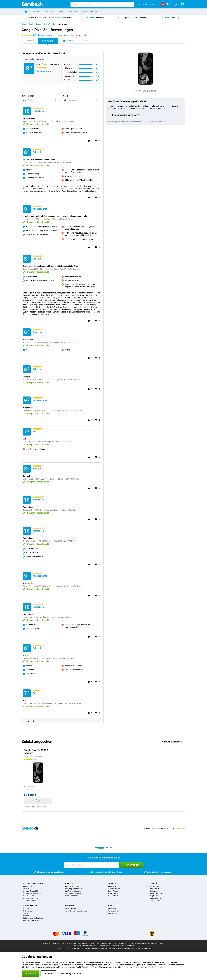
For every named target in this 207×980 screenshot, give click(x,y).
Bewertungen (62, 24)
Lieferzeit (26, 913)
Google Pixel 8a (49, 24)
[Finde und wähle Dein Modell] (102, 4)
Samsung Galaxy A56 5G (32, 894)
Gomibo (111, 906)
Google (39, 24)
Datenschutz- (139, 967)
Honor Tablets (113, 894)
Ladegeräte (154, 891)
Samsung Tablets (114, 889)
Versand (26, 916)
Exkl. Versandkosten (150, 90)
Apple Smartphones (72, 886)
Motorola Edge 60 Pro (30, 898)
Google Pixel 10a (29, 896)
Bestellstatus (27, 911)
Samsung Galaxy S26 (30, 891)
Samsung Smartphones (74, 889)
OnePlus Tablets (113, 896)
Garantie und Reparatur (31, 920)
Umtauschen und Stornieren (33, 918)
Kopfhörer (154, 896)
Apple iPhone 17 (29, 886)
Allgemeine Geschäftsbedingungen (122, 949)
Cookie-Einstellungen (100, 949)
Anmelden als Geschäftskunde (76, 911)
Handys (69, 883)
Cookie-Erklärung (156, 967)
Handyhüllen (155, 886)
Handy (36, 12)
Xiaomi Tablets (113, 891)
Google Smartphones (73, 896)
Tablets (61, 12)
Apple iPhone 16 (29, 889)
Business (74, 12)
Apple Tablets (113, 886)
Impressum (86, 949)
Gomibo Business (71, 909)
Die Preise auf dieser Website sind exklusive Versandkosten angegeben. (139, 943)
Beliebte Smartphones (34, 883)
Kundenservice (90, 12)
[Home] (26, 12)
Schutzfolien (155, 889)
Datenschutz (112, 913)
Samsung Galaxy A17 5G (32, 901)
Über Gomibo (112, 909)
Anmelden (154, 4)
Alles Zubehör (155, 901)
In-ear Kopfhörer (156, 894)
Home (24, 24)
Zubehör (48, 12)
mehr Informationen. (127, 945)
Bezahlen (26, 909)
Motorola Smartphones (73, 894)
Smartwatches (156, 898)
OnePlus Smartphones (73, 891)
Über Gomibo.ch (63, 949)
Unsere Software (114, 911)
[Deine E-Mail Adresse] (91, 865)
